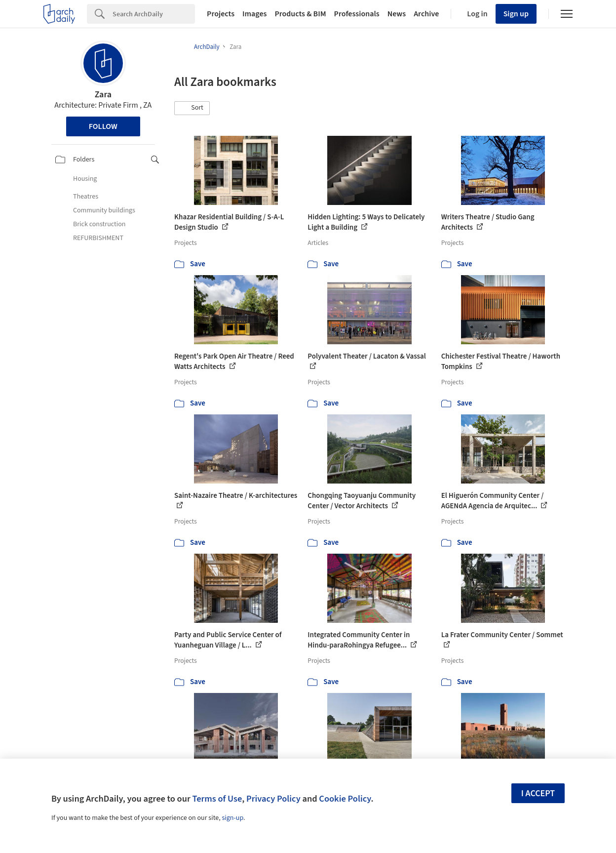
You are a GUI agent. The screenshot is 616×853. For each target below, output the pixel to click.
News (397, 14)
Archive (426, 14)
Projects (221, 14)
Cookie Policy (345, 799)
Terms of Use (217, 799)
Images (254, 14)
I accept (538, 793)
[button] (192, 108)
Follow (103, 126)
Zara (103, 95)
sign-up (232, 818)
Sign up (516, 14)
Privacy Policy (273, 799)
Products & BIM (300, 14)
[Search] (154, 14)
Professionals (357, 14)
